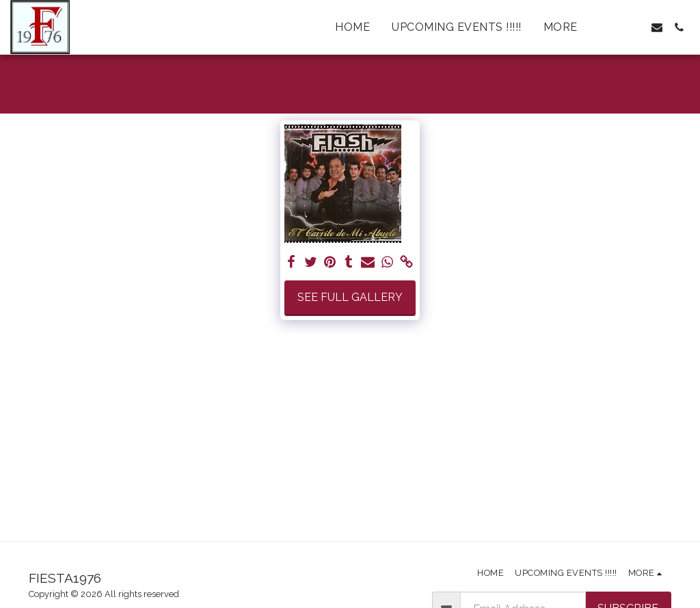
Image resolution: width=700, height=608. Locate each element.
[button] (613, 27)
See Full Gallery (350, 297)
